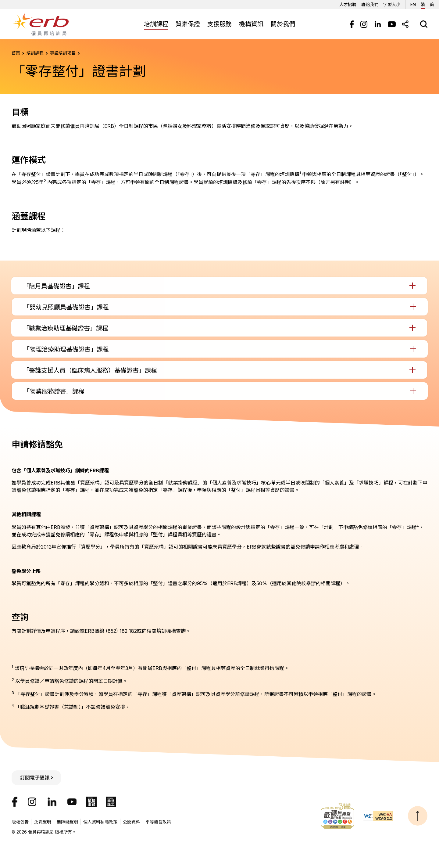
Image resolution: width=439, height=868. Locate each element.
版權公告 (20, 822)
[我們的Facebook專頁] (15, 802)
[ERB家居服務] (91, 802)
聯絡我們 (370, 4)
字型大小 (392, 4)
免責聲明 (43, 822)
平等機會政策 (158, 822)
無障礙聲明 (67, 822)
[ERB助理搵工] (111, 802)
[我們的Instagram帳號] (32, 802)
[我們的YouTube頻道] (72, 802)
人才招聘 (348, 4)
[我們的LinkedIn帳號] (52, 802)
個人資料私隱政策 (100, 822)
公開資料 (131, 822)
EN (413, 4)
